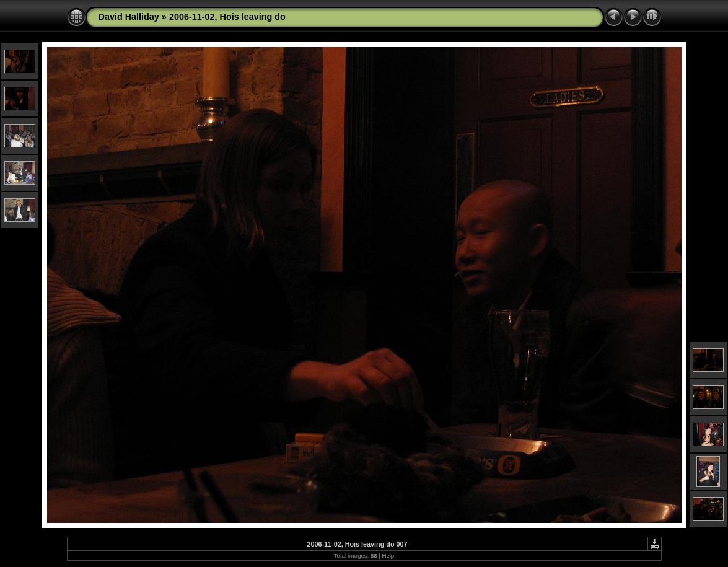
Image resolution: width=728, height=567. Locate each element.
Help (388, 556)
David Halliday (129, 17)
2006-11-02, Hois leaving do (227, 17)
